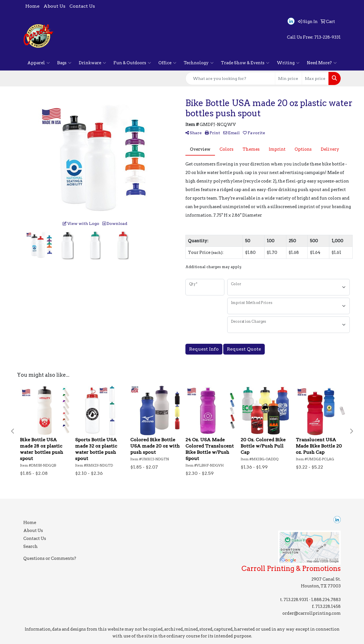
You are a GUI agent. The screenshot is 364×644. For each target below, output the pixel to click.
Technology (199, 63)
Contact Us (82, 6)
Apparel (39, 63)
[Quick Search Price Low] (288, 78)
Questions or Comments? (50, 558)
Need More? (322, 63)
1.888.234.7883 (326, 600)
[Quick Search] (230, 78)
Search (31, 546)
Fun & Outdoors (132, 63)
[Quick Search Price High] (315, 78)
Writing (288, 63)
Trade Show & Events (245, 63)
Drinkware (92, 63)
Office (167, 63)
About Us (54, 6)
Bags (64, 63)
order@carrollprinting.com (312, 613)
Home (32, 6)
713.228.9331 (296, 600)
